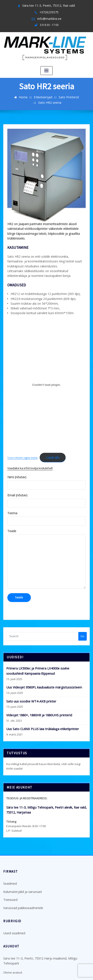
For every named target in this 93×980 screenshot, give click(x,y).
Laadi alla (52, 441)
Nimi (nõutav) (46, 465)
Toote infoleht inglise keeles (22, 441)
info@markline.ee (49, 17)
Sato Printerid (53, 95)
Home (11, 95)
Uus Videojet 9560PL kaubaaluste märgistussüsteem (41, 667)
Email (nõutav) (46, 482)
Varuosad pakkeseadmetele (22, 882)
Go (82, 617)
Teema (46, 500)
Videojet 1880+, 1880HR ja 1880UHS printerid (35, 693)
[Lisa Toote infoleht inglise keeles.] (46, 369)
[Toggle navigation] (47, 69)
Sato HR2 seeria (79, 95)
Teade (46, 541)
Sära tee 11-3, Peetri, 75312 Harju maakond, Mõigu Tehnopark (43, 931)
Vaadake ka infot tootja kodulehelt (30, 451)
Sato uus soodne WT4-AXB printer (28, 680)
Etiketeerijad (30, 95)
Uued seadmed (13, 906)
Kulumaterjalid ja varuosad (21, 867)
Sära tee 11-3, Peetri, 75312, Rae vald (49, 5)
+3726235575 (49, 11)
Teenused (10, 874)
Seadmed (10, 859)
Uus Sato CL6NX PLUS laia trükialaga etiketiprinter (39, 707)
